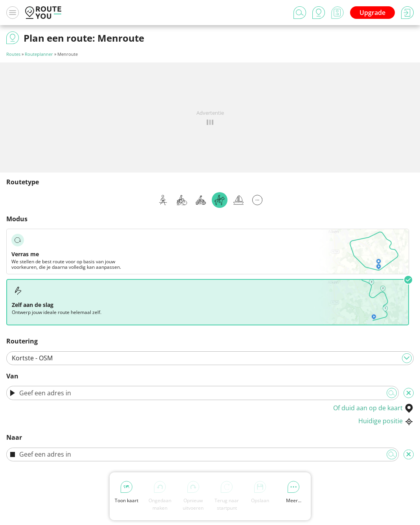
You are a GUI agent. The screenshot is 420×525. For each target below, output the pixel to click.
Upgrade (372, 13)
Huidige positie (386, 421)
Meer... (294, 492)
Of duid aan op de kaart (373, 408)
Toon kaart (127, 492)
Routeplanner (39, 54)
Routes (13, 54)
